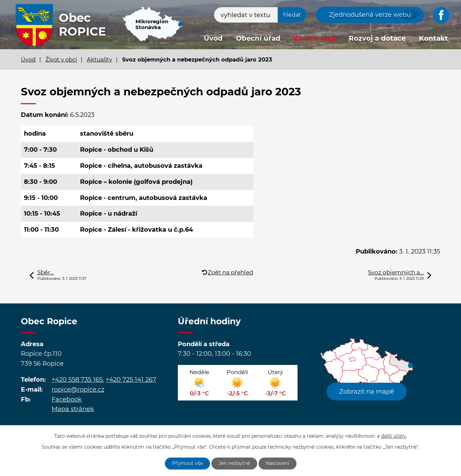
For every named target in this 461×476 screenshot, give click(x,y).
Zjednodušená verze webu (370, 15)
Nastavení (278, 463)
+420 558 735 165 (77, 380)
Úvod (213, 38)
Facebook (67, 399)
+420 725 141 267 (131, 380)
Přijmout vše (187, 463)
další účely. (394, 436)
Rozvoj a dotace (377, 38)
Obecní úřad (258, 38)
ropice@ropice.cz (78, 390)
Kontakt (433, 38)
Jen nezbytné (234, 463)
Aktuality (100, 59)
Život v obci (315, 38)
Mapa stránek (73, 409)
